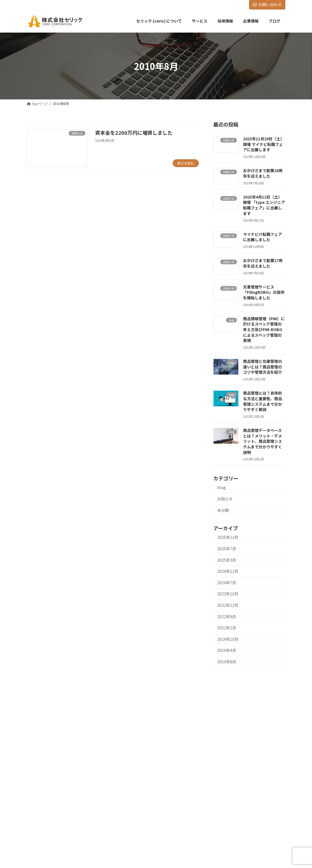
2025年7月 (227, 549)
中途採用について (225, 762)
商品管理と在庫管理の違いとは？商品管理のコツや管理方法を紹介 (263, 367)
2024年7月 (227, 583)
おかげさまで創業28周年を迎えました (263, 173)
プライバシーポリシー (225, 801)
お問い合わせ (267, 4)
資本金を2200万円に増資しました (134, 133)
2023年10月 (228, 594)
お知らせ (225, 499)
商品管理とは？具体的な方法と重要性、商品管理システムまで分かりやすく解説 (263, 401)
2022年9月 (227, 617)
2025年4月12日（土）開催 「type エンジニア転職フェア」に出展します (264, 205)
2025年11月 (228, 537)
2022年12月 (228, 605)
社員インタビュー (225, 772)
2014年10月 (228, 639)
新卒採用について (225, 752)
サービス (215, 704)
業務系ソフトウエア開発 (230, 714)
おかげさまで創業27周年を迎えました (263, 263)
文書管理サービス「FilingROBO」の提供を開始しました (264, 292)
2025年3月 (227, 560)
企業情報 (215, 781)
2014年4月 (227, 651)
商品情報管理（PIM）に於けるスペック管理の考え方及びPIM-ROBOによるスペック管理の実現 (264, 329)
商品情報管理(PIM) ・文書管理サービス (241, 723)
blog (221, 488)
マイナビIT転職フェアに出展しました (263, 237)
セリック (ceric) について (227, 694)
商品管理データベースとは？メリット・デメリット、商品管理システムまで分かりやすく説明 (263, 441)
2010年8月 (227, 662)
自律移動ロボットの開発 (230, 733)
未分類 (223, 510)
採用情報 (215, 743)
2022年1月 (227, 628)
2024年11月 (228, 571)
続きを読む (186, 163)
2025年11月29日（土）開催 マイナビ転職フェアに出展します (264, 144)
